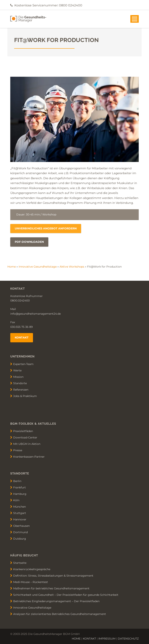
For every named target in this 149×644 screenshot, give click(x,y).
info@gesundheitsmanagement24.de (36, 314)
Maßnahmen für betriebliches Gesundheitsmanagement (51, 588)
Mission (18, 377)
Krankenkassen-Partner (29, 457)
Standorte (20, 383)
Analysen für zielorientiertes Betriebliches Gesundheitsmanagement (60, 614)
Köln (16, 500)
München (19, 506)
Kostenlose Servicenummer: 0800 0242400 (48, 5)
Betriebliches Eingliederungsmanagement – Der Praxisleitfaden (56, 601)
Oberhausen (21, 526)
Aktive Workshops (72, 267)
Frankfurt (19, 487)
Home (12, 267)
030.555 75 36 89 (22, 327)
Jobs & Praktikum (25, 396)
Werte (17, 370)
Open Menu (135, 19)
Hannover (20, 519)
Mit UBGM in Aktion (27, 444)
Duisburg (20, 538)
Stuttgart (20, 513)
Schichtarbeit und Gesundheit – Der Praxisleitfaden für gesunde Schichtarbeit (66, 595)
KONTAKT (89, 639)
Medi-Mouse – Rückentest (31, 582)
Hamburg (20, 494)
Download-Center (25, 437)
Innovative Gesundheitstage (38, 267)
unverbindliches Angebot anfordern (46, 228)
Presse (18, 450)
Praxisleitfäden (23, 431)
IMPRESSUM (107, 639)
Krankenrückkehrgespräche (32, 569)
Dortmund (20, 532)
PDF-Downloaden (29, 242)
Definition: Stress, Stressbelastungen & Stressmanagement (53, 576)
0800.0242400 (20, 300)
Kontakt (22, 337)
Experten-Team (23, 364)
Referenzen (21, 389)
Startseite (20, 563)
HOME (76, 639)
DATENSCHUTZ (128, 639)
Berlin (17, 481)
